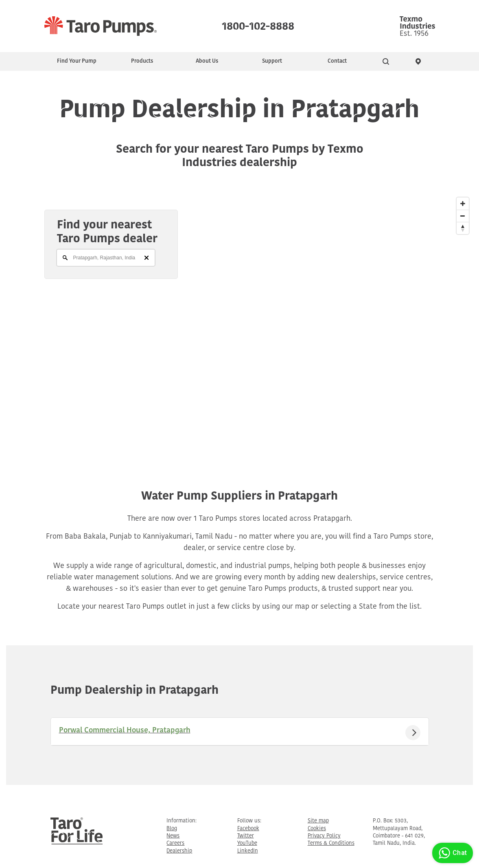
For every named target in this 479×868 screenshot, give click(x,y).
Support (272, 61)
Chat (452, 853)
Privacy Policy (324, 836)
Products (142, 61)
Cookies (317, 829)
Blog (172, 829)
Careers (175, 843)
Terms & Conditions (331, 843)
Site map (318, 821)
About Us (207, 61)
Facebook (248, 829)
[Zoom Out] (463, 216)
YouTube (247, 843)
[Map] (239, 322)
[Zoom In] (463, 204)
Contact (337, 61)
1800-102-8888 (258, 24)
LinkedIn (248, 851)
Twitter (246, 836)
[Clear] (147, 258)
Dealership (179, 851)
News (173, 836)
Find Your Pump (77, 61)
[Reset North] (463, 228)
